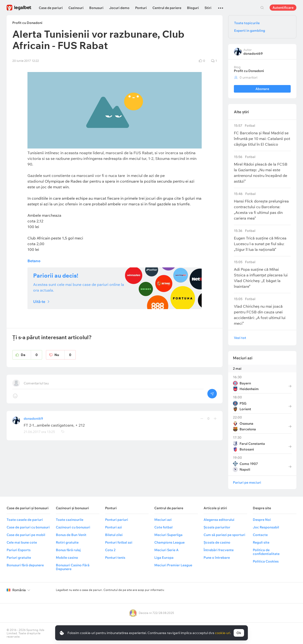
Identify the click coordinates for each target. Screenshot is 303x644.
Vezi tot (240, 338)
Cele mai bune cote (22, 542)
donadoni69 (33, 419)
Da (31, 355)
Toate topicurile (247, 23)
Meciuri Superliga (168, 535)
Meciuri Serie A (166, 550)
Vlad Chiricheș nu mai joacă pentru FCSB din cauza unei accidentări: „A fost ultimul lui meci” (262, 311)
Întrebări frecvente (219, 550)
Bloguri (193, 8)
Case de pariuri (51, 8)
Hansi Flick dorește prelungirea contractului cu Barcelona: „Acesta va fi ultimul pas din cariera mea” (262, 206)
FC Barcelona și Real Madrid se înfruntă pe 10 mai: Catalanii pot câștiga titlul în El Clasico (262, 135)
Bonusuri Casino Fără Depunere (73, 567)
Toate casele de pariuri (25, 520)
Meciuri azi (243, 358)
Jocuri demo (119, 8)
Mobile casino (67, 558)
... (221, 6)
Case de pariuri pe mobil (26, 535)
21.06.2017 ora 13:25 (39, 432)
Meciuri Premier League (173, 565)
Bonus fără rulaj (68, 550)
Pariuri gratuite (19, 558)
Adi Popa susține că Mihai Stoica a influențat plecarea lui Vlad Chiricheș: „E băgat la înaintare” (262, 274)
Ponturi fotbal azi (119, 542)
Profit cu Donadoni (249, 71)
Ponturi (141, 8)
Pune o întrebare (217, 558)
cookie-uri (223, 633)
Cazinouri (76, 8)
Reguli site (261, 542)
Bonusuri (96, 8)
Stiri (208, 8)
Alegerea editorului (219, 520)
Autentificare (283, 8)
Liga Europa (164, 558)
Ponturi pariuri (117, 520)
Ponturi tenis (115, 558)
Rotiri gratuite (67, 542)
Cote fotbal (163, 527)
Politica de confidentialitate (266, 552)
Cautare (262, 8)
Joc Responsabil (266, 527)
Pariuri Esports (19, 550)
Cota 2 (110, 550)
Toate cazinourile (70, 520)
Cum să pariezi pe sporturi (224, 535)
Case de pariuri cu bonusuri (28, 527)
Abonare (262, 89)
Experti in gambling (250, 31)
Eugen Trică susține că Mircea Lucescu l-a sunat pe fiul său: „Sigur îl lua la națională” (262, 240)
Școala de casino (217, 542)
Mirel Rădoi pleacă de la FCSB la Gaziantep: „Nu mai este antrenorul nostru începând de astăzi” (262, 169)
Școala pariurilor (217, 527)
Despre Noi (262, 520)
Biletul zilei (114, 535)
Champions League (169, 542)
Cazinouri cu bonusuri (73, 527)
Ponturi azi (114, 527)
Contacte (260, 535)
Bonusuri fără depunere (25, 565)
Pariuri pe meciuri (247, 482)
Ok (239, 633)
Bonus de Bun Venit (71, 535)
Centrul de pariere (167, 8)
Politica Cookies (266, 561)
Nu (65, 355)
